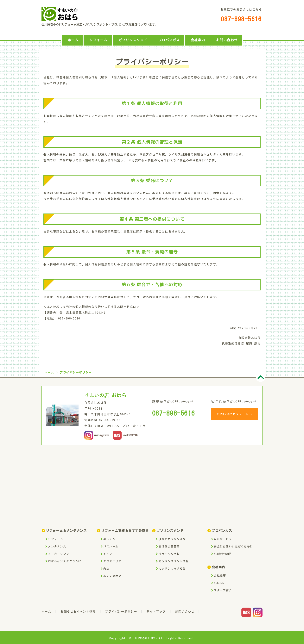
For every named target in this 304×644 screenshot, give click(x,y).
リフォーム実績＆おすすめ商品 (125, 531)
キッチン (109, 539)
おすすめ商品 (112, 576)
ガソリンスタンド (133, 40)
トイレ (108, 554)
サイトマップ (156, 612)
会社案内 (198, 40)
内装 (106, 569)
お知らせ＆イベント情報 (78, 612)
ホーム (73, 40)
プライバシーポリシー (121, 612)
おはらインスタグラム (64, 561)
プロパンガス (169, 40)
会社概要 (220, 576)
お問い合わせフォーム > (234, 414)
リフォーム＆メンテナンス (66, 531)
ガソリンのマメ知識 (172, 569)
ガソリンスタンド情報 (174, 561)
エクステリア (112, 561)
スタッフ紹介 (223, 590)
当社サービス (223, 539)
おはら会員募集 (169, 547)
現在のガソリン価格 (172, 539)
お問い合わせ (227, 40)
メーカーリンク (59, 554)
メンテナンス (57, 547)
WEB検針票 (222, 554)
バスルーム (111, 547)
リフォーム (98, 40)
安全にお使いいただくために (233, 547)
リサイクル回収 (169, 554)
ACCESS (219, 583)
